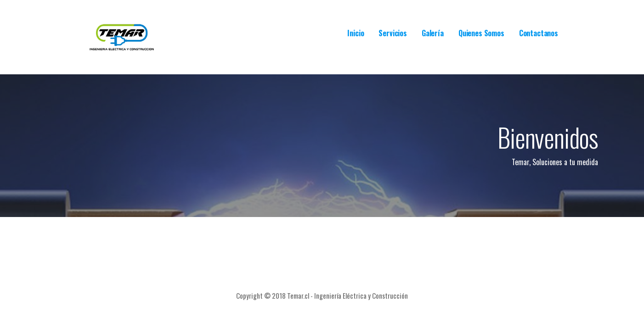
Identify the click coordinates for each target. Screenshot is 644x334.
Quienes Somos (481, 33)
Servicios (393, 33)
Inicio (356, 33)
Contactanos (539, 33)
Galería (433, 33)
